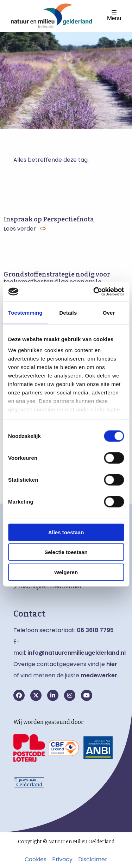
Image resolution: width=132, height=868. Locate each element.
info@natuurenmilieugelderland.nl (77, 653)
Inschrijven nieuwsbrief (50, 587)
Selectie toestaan (66, 552)
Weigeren (66, 572)
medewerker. (100, 675)
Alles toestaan (66, 532)
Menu (114, 15)
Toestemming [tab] (25, 312)
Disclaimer (93, 860)
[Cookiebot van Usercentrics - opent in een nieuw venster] (94, 292)
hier (112, 664)
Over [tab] (109, 312)
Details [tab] (68, 312)
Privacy (62, 860)
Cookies (36, 860)
